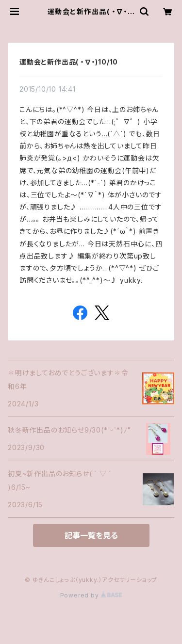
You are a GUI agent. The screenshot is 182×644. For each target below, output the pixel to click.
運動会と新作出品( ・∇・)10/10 (69, 62)
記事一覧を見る (91, 535)
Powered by (91, 595)
